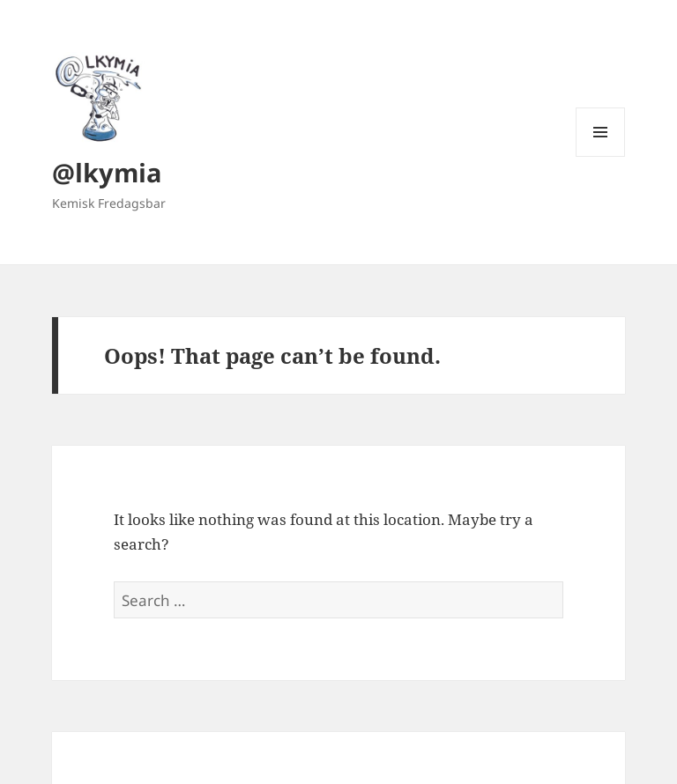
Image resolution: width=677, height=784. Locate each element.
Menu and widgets (601, 156)
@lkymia (107, 172)
